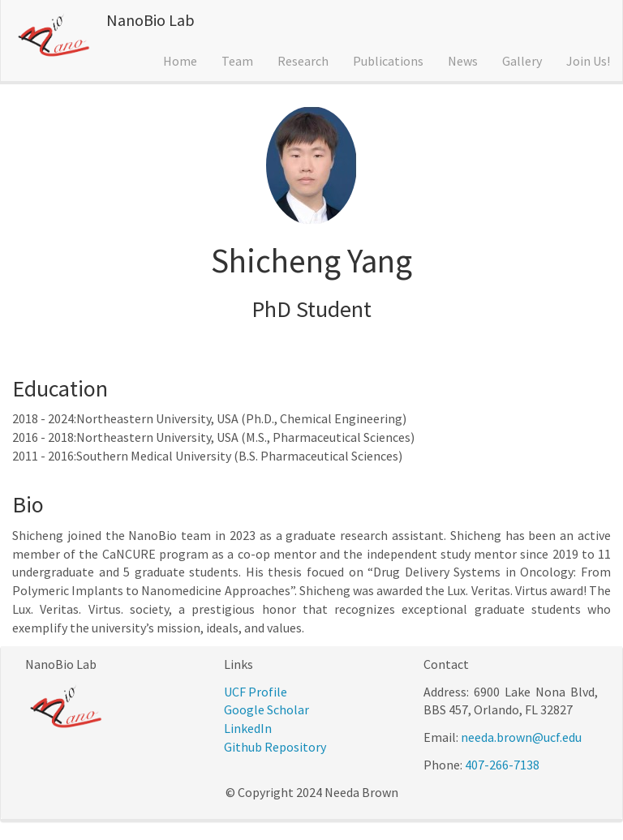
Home (180, 61)
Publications (388, 61)
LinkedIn (248, 728)
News (463, 61)
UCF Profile (256, 692)
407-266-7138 (502, 765)
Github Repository (275, 747)
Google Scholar (266, 709)
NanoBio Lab (150, 20)
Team (237, 61)
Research (303, 61)
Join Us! (588, 61)
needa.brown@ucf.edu (521, 737)
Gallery (522, 61)
